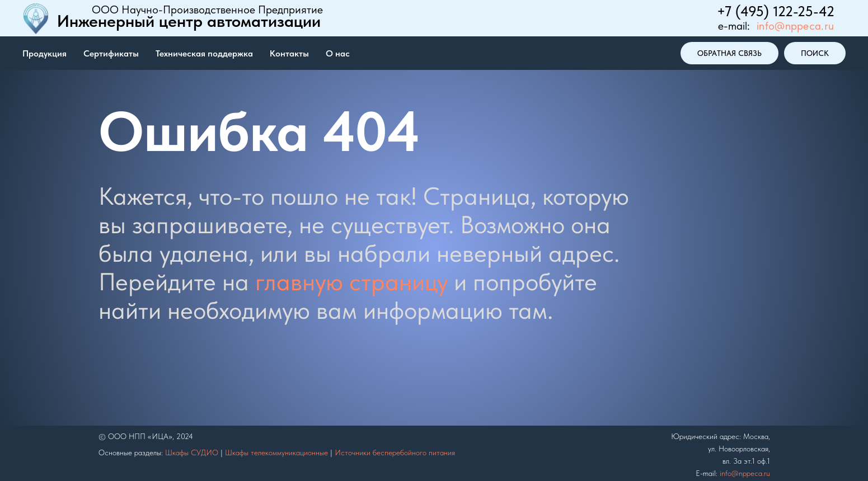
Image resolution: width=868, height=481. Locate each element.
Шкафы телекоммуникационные (276, 452)
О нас (338, 53)
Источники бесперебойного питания (395, 452)
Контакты (289, 53)
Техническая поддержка (204, 53)
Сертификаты (111, 53)
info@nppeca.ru (795, 26)
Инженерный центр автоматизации (189, 21)
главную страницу (351, 282)
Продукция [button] (44, 53)
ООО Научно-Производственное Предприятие (207, 10)
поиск (815, 53)
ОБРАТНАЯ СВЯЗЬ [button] (729, 53)
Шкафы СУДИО (192, 452)
